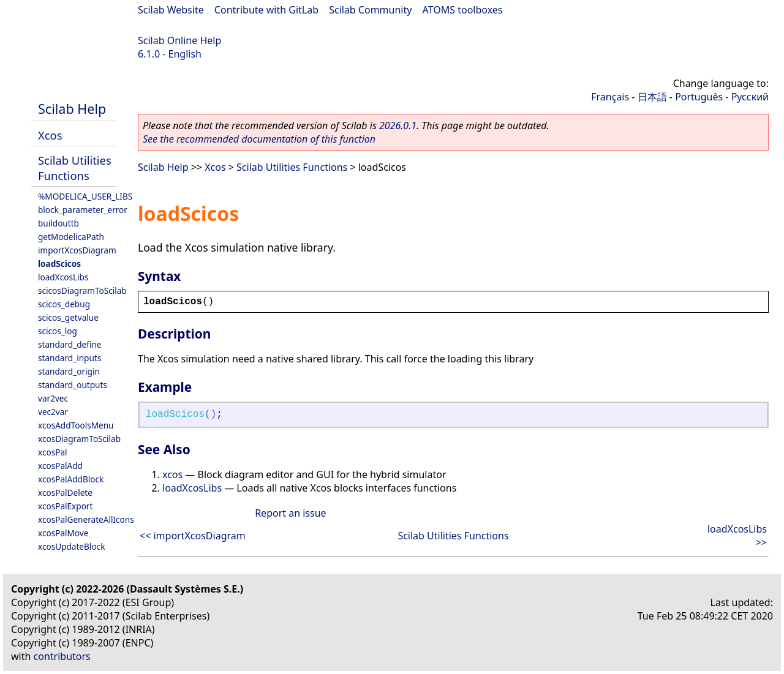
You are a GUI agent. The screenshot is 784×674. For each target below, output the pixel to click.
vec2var (53, 412)
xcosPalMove (63, 533)
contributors (62, 656)
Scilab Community (370, 10)
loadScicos (59, 264)
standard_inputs (70, 358)
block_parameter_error (83, 210)
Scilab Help (72, 109)
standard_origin (69, 371)
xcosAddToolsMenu (76, 425)
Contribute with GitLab (266, 10)
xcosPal (53, 452)
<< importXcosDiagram (193, 536)
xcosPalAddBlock (71, 479)
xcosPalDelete (65, 492)
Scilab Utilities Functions (75, 168)
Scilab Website (171, 10)
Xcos (50, 135)
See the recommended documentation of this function (259, 139)
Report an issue (290, 513)
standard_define (70, 344)
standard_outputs (73, 385)
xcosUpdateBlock (71, 546)
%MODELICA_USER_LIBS (85, 196)
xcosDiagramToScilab (79, 439)
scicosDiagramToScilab (82, 290)
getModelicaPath (71, 237)
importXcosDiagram (77, 250)
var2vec (53, 398)
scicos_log (58, 331)
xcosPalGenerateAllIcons (86, 519)
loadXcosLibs (63, 277)
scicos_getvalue (68, 317)
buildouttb (58, 223)
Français (610, 97)
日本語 (652, 97)
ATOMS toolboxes (463, 10)
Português (699, 97)
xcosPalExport (65, 506)
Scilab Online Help (179, 40)
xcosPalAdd (60, 466)
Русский (750, 97)
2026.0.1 (398, 125)
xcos (172, 474)
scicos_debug (64, 304)
